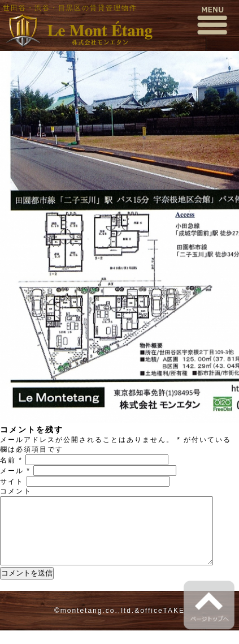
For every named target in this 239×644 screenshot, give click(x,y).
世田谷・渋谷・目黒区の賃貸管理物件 (70, 8)
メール (15, 471)
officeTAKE (162, 624)
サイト (12, 482)
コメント (16, 491)
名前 (11, 460)
